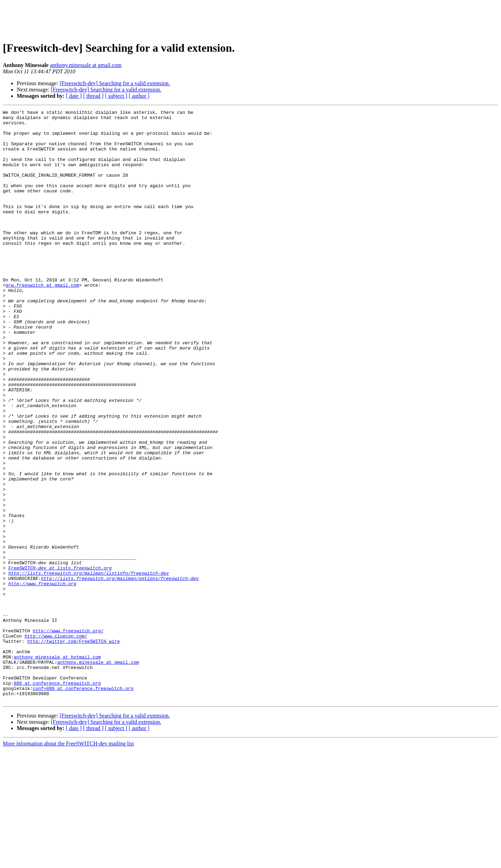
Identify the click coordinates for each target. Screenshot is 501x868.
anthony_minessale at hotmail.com (57, 767)
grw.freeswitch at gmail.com (42, 321)
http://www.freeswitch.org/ (68, 735)
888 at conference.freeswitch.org (57, 798)
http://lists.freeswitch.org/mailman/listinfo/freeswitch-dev (89, 666)
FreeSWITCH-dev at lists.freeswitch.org (60, 660)
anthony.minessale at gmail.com (86, 65)
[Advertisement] (250, 19)
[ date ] (74, 96)
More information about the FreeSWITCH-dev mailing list (68, 862)
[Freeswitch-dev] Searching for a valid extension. (115, 83)
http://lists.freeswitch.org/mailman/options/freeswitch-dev (120, 672)
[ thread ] (93, 96)
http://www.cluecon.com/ (56, 742)
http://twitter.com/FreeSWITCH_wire (73, 748)
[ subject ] (116, 96)
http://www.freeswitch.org (42, 679)
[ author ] (139, 96)
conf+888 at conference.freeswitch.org (83, 804)
